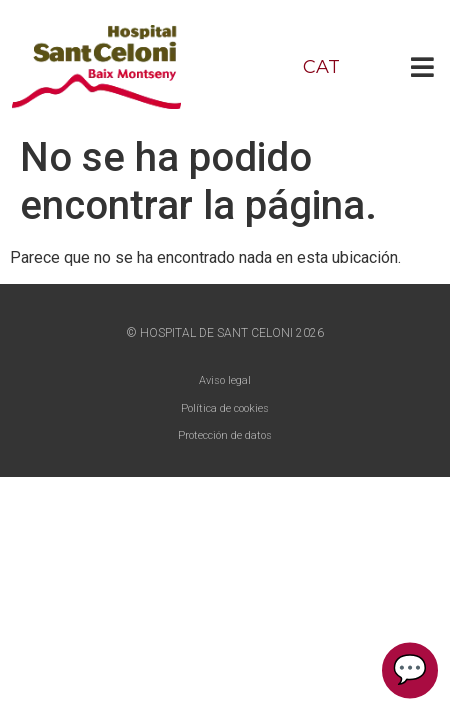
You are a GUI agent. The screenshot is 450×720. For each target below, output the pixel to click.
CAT (321, 67)
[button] (422, 66)
